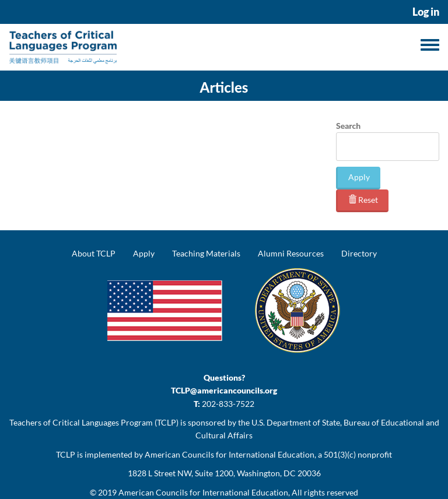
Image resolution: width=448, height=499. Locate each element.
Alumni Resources (291, 253)
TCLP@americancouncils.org (224, 390)
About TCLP (94, 253)
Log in (426, 12)
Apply (359, 177)
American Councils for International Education (203, 492)
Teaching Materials (206, 253)
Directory (359, 253)
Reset (363, 200)
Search (348, 126)
